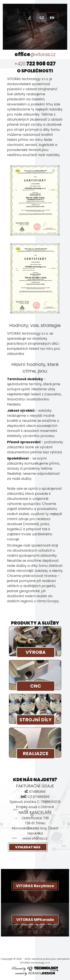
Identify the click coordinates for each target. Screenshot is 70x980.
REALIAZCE (36, 754)
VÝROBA (36, 652)
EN (52, 18)
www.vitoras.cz (35, 838)
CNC (36, 686)
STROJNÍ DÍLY (36, 720)
